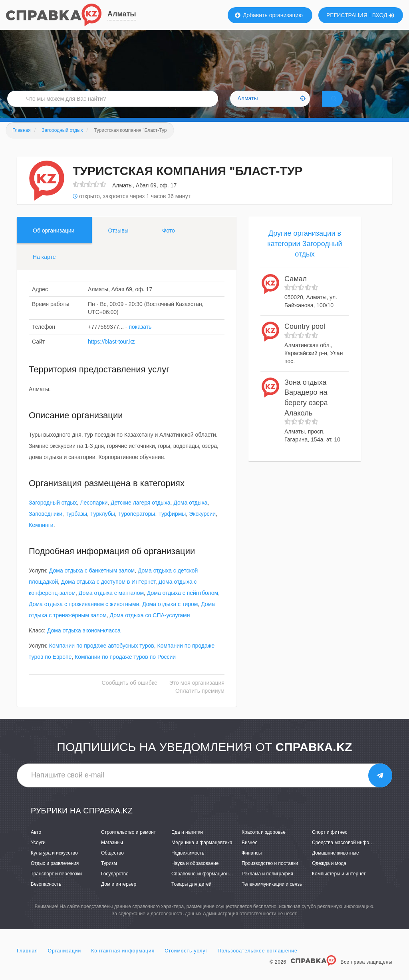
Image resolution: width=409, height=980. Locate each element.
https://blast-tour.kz (111, 353)
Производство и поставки (270, 875)
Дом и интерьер (119, 895)
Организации (65, 962)
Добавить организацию (269, 15)
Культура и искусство (54, 864)
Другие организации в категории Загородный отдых (305, 255)
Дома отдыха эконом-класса (84, 642)
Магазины (112, 853)
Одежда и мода (329, 875)
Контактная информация (123, 962)
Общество (112, 864)
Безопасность (46, 895)
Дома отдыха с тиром (170, 615)
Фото (169, 242)
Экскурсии (202, 525)
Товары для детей (191, 895)
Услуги (38, 853)
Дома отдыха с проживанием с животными (84, 615)
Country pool (305, 338)
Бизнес (249, 853)
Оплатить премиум (200, 702)
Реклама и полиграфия (267, 885)
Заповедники (46, 525)
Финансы (252, 864)
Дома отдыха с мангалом (111, 604)
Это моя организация (197, 694)
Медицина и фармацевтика (202, 853)
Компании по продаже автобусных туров (102, 657)
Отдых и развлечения (55, 875)
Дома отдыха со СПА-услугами (150, 626)
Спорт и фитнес (330, 843)
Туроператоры (137, 525)
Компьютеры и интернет (339, 885)
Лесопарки (94, 514)
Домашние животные (336, 864)
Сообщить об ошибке (130, 694)
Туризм (109, 875)
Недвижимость (188, 864)
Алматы (122, 14)
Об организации (54, 242)
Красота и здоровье (264, 843)
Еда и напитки (187, 843)
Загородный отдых (53, 514)
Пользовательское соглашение (258, 962)
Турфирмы (172, 525)
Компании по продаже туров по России (125, 668)
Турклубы (103, 525)
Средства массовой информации (349, 853)
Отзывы (118, 242)
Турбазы (76, 525)
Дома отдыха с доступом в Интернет (108, 593)
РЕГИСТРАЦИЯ (347, 15)
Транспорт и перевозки (56, 885)
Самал (296, 290)
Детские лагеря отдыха (141, 514)
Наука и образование (195, 875)
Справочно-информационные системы (214, 885)
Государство (115, 885)
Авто (36, 843)
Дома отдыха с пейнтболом (183, 604)
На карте (44, 268)
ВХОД (383, 15)
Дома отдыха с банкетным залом (92, 582)
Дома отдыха (190, 514)
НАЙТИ (345, 106)
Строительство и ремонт (128, 843)
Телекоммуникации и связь (272, 895)
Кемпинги (41, 536)
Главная (27, 962)
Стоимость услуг (186, 962)
